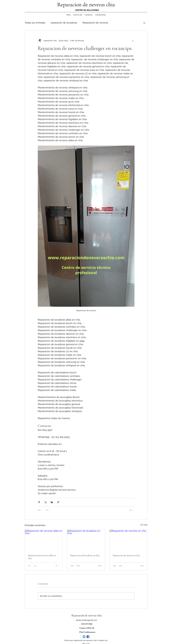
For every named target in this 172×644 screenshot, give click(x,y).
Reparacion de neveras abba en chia (42, 557)
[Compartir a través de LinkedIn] (52, 502)
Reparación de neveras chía (87, 615)
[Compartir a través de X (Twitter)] (45, 502)
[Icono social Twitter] (84, 637)
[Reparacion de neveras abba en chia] (44, 540)
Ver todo (144, 525)
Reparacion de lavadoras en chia (85, 555)
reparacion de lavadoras (64, 23)
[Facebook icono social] (88, 637)
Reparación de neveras (95, 23)
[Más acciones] (133, 41)
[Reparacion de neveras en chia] (129, 540)
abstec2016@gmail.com (87, 620)
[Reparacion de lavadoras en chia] (86, 540)
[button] (144, 23)
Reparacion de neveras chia (86, 4)
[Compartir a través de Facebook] (39, 502)
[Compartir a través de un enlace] (58, 502)
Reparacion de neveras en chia (126, 555)
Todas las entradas (35, 23)
